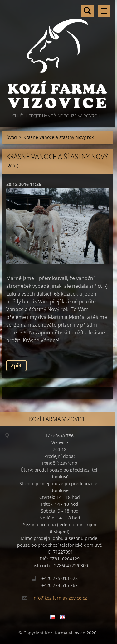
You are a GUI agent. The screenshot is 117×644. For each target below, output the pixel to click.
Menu (104, 11)
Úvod (12, 137)
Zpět (16, 366)
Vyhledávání (87, 11)
